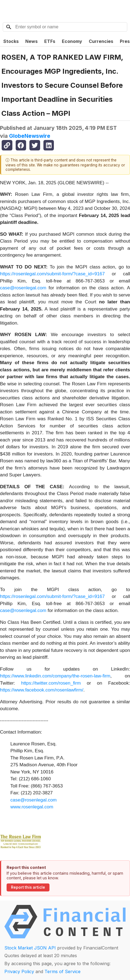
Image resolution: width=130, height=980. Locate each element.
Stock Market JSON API (30, 948)
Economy (72, 41)
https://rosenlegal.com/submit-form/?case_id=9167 (52, 274)
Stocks (11, 41)
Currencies (101, 41)
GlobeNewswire (30, 136)
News (31, 41)
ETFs (50, 41)
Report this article (28, 887)
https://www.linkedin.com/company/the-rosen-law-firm (55, 676)
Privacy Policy (19, 971)
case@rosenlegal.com (23, 288)
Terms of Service (63, 971)
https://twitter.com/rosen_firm (51, 683)
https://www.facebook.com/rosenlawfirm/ (42, 690)
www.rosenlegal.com (32, 807)
